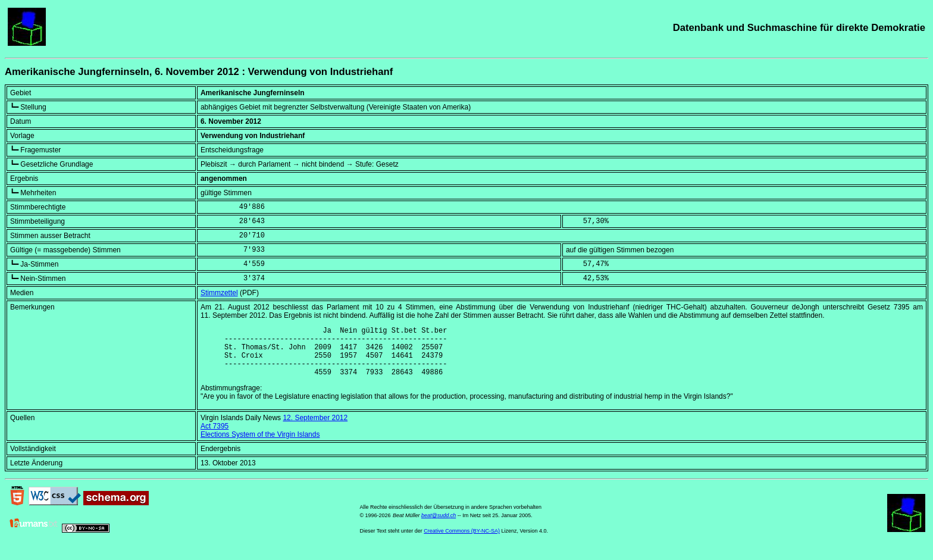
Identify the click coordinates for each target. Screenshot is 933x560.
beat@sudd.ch (439, 526)
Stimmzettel (219, 293)
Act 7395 (215, 437)
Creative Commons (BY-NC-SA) (462, 542)
